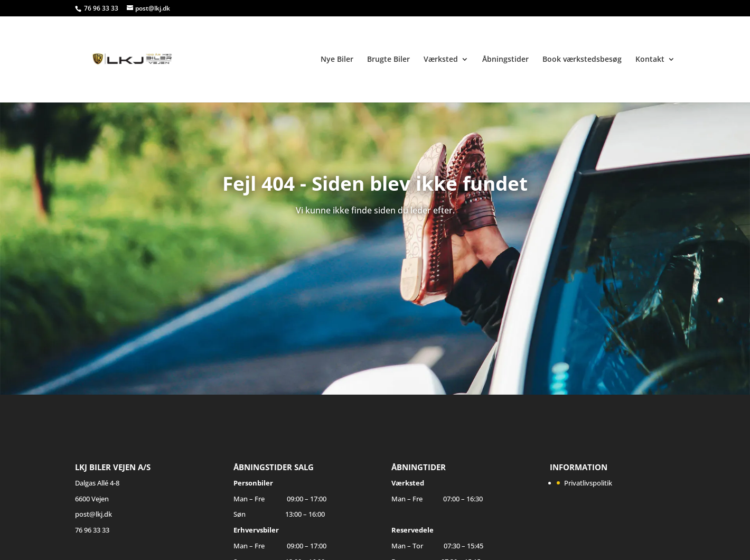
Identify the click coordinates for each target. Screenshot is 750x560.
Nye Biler (337, 60)
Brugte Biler (388, 60)
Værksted (441, 60)
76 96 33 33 (102, 8)
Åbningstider (505, 60)
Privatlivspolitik (588, 483)
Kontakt (650, 60)
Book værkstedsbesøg (582, 60)
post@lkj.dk (93, 514)
